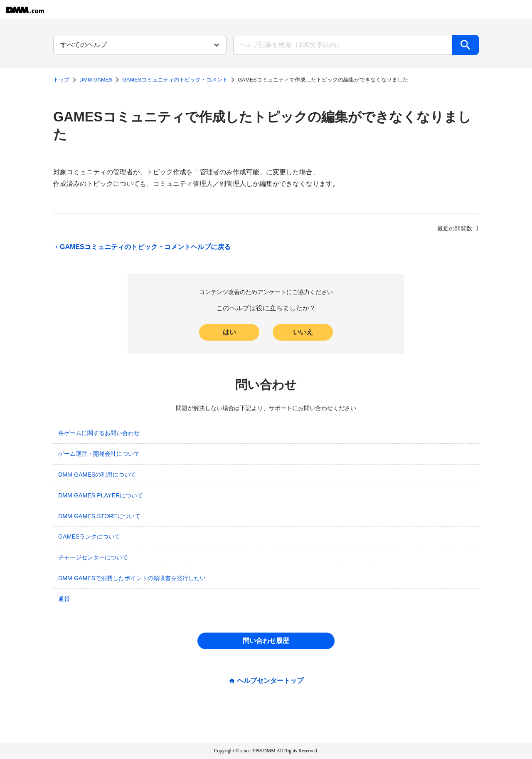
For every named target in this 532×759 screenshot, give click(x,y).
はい (229, 332)
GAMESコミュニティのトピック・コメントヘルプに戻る (142, 247)
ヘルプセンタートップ (270, 681)
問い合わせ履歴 (266, 641)
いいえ (303, 332)
